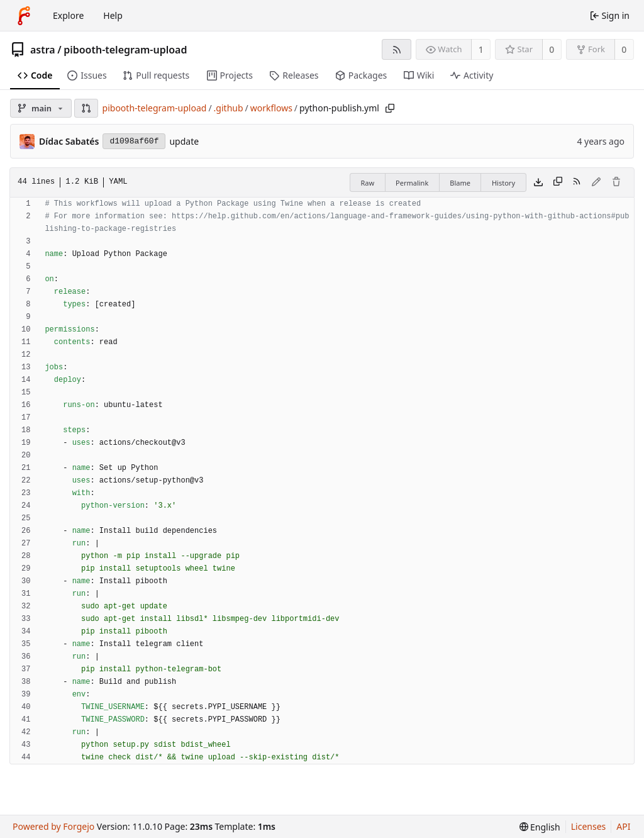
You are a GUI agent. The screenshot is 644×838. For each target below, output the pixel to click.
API (623, 826)
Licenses (589, 826)
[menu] (540, 827)
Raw (367, 183)
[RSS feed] (397, 49)
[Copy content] (558, 182)
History (503, 183)
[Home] (24, 16)
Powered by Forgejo (53, 826)
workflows (271, 108)
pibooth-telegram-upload (125, 50)
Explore (68, 15)
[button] (86, 108)
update (184, 141)
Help (113, 15)
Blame (460, 183)
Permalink (412, 183)
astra (43, 50)
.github (229, 108)
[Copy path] (390, 108)
